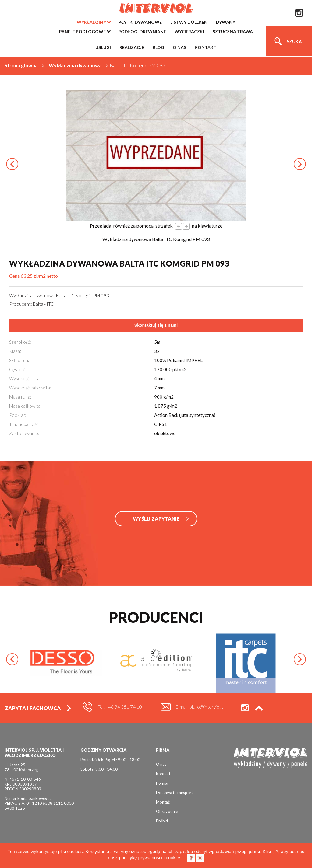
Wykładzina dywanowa (75, 65)
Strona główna (21, 65)
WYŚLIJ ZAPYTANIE (156, 519)
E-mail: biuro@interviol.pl (200, 707)
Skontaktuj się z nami (156, 325)
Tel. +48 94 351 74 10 (120, 707)
